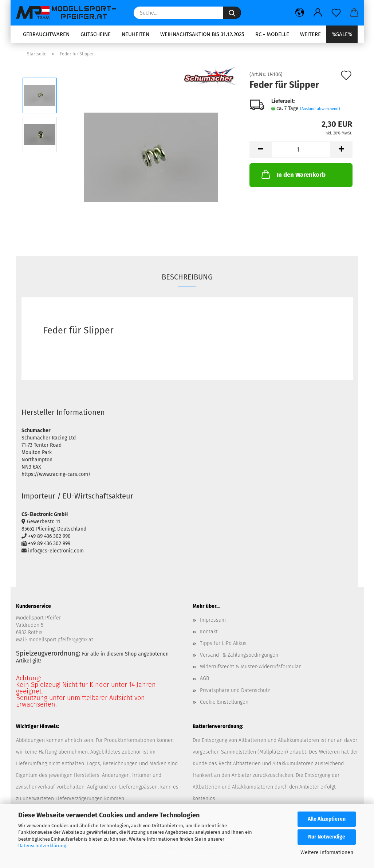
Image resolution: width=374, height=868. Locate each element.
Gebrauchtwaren (46, 34)
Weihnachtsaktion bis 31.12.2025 (202, 34)
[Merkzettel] (336, 13)
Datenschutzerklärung (42, 846)
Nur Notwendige (327, 837)
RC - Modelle (272, 34)
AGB (204, 678)
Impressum (213, 620)
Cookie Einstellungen (224, 702)
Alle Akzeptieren (327, 819)
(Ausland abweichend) (320, 109)
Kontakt (209, 632)
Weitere (310, 34)
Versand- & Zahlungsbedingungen (239, 655)
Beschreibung (187, 277)
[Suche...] (232, 13)
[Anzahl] (301, 150)
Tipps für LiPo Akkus (223, 643)
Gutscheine (96, 34)
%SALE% (342, 34)
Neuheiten (135, 34)
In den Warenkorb (293, 174)
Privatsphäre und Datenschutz (235, 690)
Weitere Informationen (327, 853)
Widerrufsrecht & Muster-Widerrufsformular (250, 667)
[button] (300, 13)
